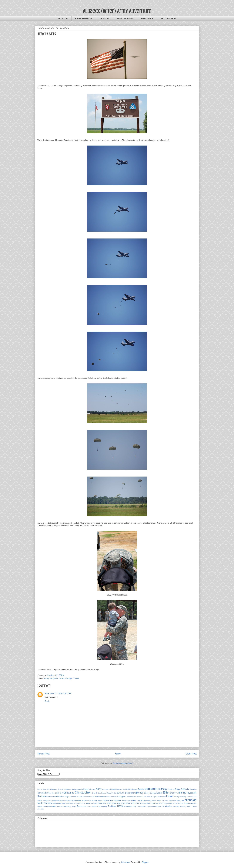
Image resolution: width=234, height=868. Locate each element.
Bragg (177, 789)
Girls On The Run (85, 797)
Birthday (163, 789)
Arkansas (92, 789)
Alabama (54, 789)
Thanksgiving (102, 806)
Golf (93, 797)
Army (46, 678)
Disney (140, 793)
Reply (47, 701)
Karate (133, 797)
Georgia (69, 678)
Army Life (168, 19)
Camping (193, 789)
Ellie (166, 792)
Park (63, 803)
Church (94, 793)
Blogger (145, 862)
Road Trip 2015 (104, 803)
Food (47, 797)
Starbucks (52, 806)
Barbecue (119, 789)
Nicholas (191, 800)
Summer (60, 806)
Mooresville (76, 800)
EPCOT (173, 793)
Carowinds (42, 793)
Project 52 (79, 803)
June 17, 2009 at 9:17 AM (60, 693)
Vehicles (143, 806)
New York (180, 800)
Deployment (130, 793)
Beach (141, 789)
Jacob (129, 797)
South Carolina (190, 803)
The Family (83, 19)
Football (53, 797)
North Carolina (45, 803)
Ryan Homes (152, 803)
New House (137, 800)
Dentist (114, 793)
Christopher (83, 792)
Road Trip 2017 (132, 803)
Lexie (170, 796)
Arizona (85, 789)
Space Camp (43, 806)
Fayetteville (192, 793)
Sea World (169, 803)
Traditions (112, 806)
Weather (169, 806)
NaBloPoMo (108, 800)
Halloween (99, 797)
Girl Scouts (74, 797)
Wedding (176, 806)
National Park (120, 800)
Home (63, 19)
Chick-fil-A (59, 793)
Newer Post (44, 754)
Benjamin (54, 678)
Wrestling (183, 806)
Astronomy (106, 789)
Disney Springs (150, 793)
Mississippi (61, 800)
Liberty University (180, 797)
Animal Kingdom (64, 789)
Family (62, 678)
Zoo (42, 809)
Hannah (108, 797)
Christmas (69, 793)
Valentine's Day (130, 806)
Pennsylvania (70, 803)
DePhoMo (121, 793)
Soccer (180, 803)
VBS (138, 806)
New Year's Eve (171, 800)
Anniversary (76, 789)
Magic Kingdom (44, 800)
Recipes (147, 19)
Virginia (149, 806)
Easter (159, 793)
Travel (105, 19)
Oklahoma (57, 803)
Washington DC (158, 806)
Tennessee (82, 806)
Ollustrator (126, 862)
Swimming (67, 806)
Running (143, 803)
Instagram (126, 19)
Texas (94, 806)
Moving (94, 800)
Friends (59, 797)
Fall (177, 793)
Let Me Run (161, 797)
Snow (175, 803)
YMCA (194, 806)
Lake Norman (147, 797)
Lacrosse (139, 797)
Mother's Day (87, 800)
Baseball (126, 789)
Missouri (68, 800)
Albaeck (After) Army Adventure (117, 11)
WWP (189, 806)
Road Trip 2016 (118, 803)
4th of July (42, 789)
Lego (154, 797)
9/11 (48, 789)
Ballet (112, 789)
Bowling (171, 789)
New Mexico (148, 800)
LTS (195, 797)
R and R (87, 803)
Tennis (89, 806)
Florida (41, 796)
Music (100, 800)
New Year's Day (159, 800)
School (161, 803)
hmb (47, 693)
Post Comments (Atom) (123, 763)
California (185, 789)
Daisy (109, 793)
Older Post (191, 754)
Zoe (39, 809)
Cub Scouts (102, 793)
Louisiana (190, 797)
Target (74, 806)
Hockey (114, 797)
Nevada (129, 800)
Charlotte (51, 793)
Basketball (133, 789)
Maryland (53, 800)
